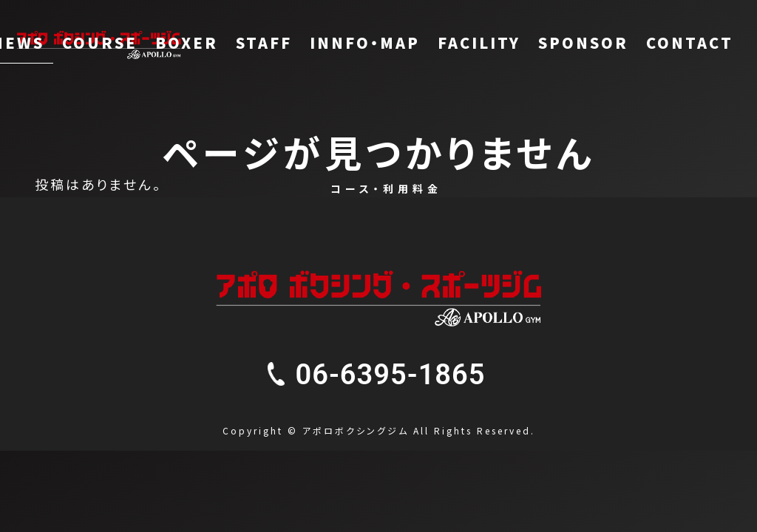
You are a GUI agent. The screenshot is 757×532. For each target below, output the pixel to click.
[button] (391, 375)
